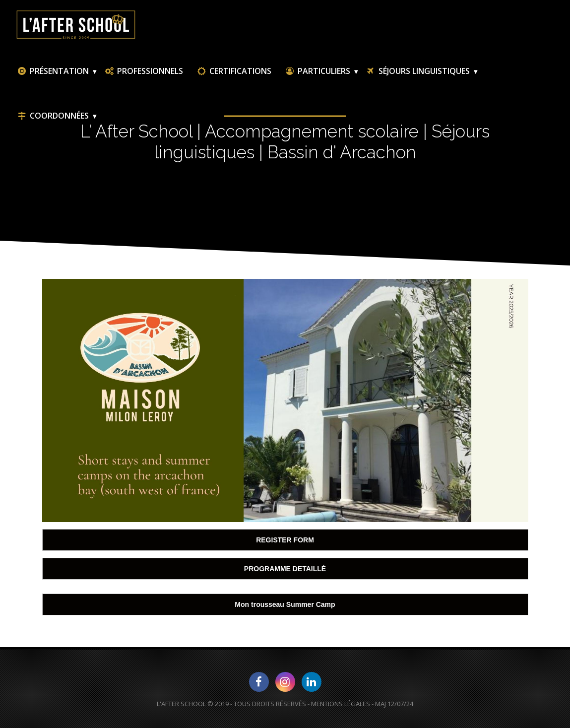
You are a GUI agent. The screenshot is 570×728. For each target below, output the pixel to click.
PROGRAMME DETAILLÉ (285, 569)
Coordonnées (53, 116)
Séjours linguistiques (417, 71)
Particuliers (317, 71)
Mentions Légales (341, 704)
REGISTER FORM (285, 540)
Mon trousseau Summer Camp (285, 604)
